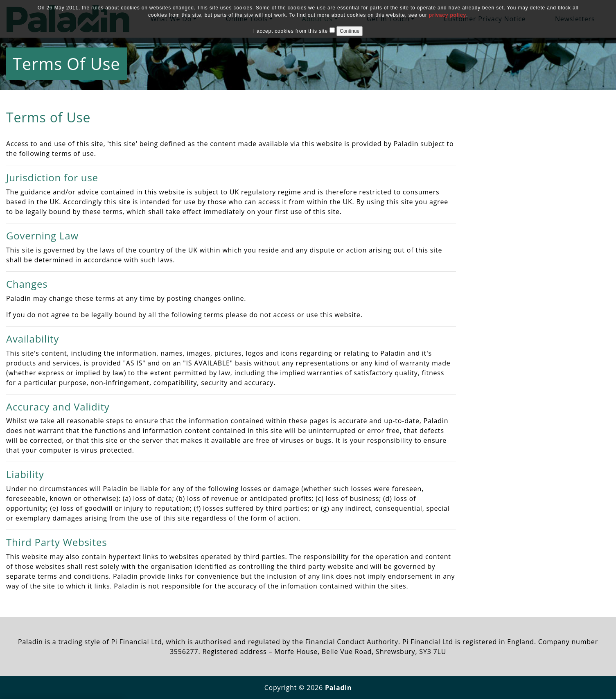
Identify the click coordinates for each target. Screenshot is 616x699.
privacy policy (448, 15)
